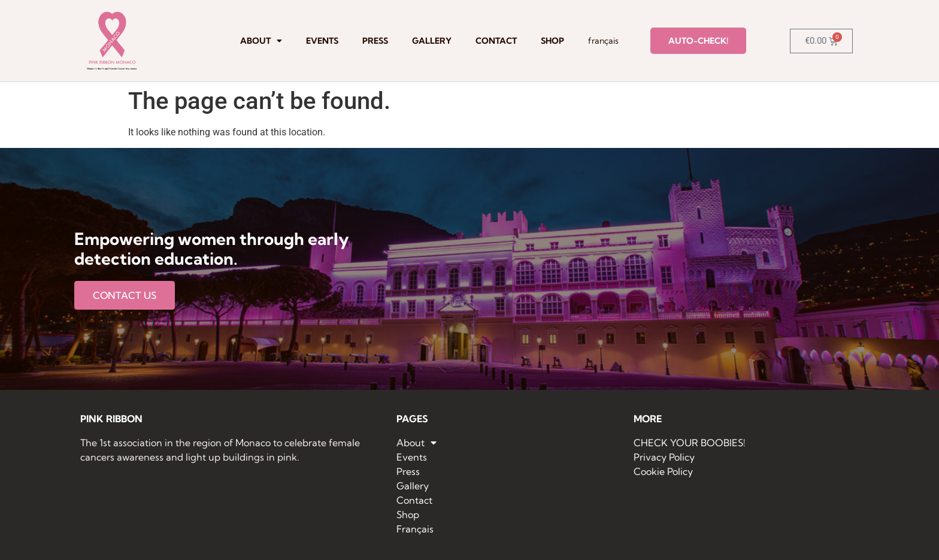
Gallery (432, 41)
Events (322, 41)
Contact (496, 41)
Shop (552, 41)
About (261, 41)
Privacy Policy (664, 457)
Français (603, 41)
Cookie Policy (663, 471)
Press (375, 41)
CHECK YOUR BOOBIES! (690, 443)
